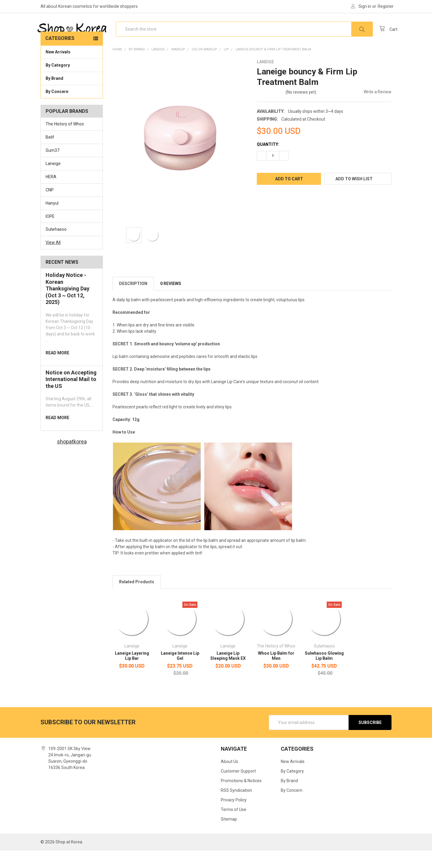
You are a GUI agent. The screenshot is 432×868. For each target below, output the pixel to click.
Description (133, 301)
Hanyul (52, 221)
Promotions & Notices (241, 798)
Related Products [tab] (137, 599)
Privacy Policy (234, 817)
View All (53, 260)
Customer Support (238, 788)
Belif (50, 155)
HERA (51, 194)
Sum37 (52, 168)
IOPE (50, 234)
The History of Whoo (65, 141)
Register (386, 6)
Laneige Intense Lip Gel (180, 673)
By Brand (72, 95)
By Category (72, 82)
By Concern (72, 109)
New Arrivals (58, 69)
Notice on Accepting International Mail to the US (71, 397)
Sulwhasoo (56, 247)
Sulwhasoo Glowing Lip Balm (324, 673)
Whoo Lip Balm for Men (276, 673)
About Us (229, 779)
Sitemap (229, 836)
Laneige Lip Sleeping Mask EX (228, 673)
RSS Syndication (236, 808)
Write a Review (378, 109)
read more (57, 370)
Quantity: (268, 162)
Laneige (53, 181)
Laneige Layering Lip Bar (132, 673)
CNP (50, 207)
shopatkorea (72, 459)
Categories (60, 56)
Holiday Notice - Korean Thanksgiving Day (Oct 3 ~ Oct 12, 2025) (67, 306)
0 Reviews (171, 301)
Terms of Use (234, 827)
